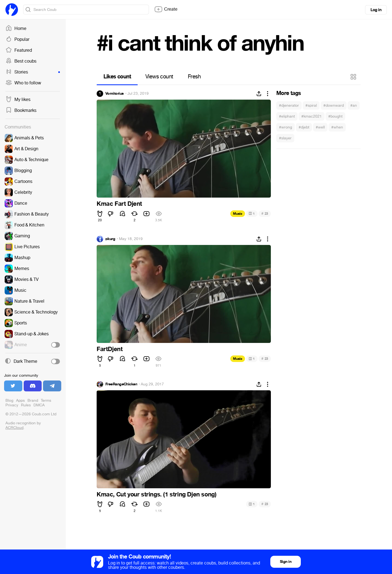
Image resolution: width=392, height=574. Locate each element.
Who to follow (23, 83)
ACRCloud (14, 428)
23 (265, 214)
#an (354, 105)
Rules (26, 405)
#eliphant (287, 116)
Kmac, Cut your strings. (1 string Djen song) (157, 495)
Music (238, 214)
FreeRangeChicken (121, 384)
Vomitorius (114, 94)
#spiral (311, 105)
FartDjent (110, 349)
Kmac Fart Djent (119, 204)
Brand (33, 400)
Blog (9, 400)
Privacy (12, 405)
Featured (19, 50)
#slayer (285, 138)
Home (16, 29)
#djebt (304, 127)
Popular (17, 39)
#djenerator (289, 105)
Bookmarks (21, 110)
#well (320, 127)
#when (337, 127)
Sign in (286, 562)
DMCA (39, 405)
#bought (335, 116)
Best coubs (21, 61)
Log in (376, 10)
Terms (46, 400)
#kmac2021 (312, 116)
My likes (18, 100)
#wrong (286, 127)
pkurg (110, 239)
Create (166, 9)
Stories (33, 72)
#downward (334, 105)
